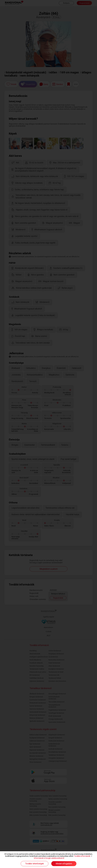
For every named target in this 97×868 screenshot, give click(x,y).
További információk (82, 856)
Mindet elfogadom (64, 864)
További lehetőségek (35, 864)
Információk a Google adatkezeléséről (49, 858)
